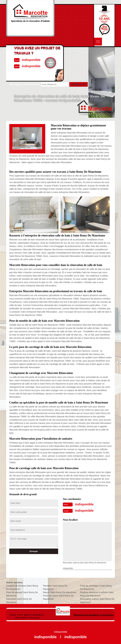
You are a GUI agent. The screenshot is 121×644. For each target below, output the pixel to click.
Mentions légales (27, 618)
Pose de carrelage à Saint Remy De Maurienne (96, 587)
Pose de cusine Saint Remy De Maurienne (58, 597)
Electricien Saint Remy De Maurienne (19, 601)
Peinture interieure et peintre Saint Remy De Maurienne (97, 594)
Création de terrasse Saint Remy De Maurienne (22, 587)
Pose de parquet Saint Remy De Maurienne (22, 594)
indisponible (84, 504)
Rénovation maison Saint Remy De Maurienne (97, 601)
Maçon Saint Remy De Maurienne (60, 592)
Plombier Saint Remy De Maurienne (55, 587)
